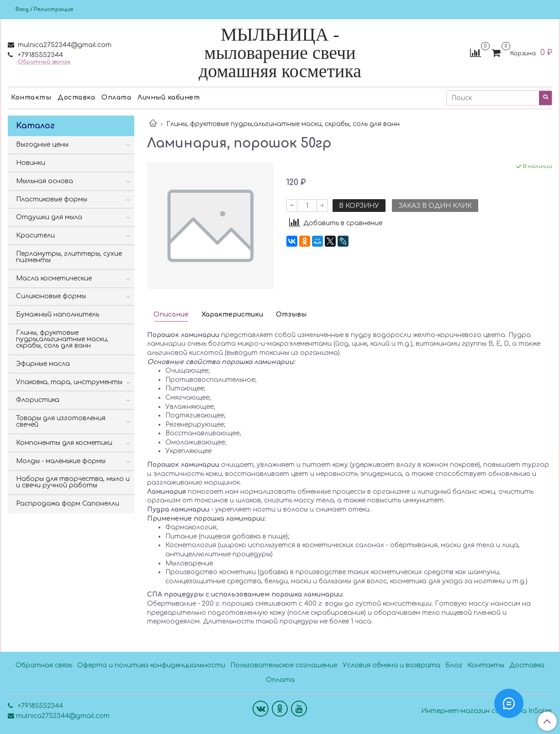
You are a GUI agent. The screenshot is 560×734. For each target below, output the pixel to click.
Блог (454, 665)
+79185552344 (40, 55)
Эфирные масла (43, 364)
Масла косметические (54, 278)
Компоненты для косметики (64, 443)
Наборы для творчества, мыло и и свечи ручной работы (73, 482)
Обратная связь (44, 665)
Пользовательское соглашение (284, 665)
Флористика (38, 400)
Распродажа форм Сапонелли (68, 504)
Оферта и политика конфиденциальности (151, 665)
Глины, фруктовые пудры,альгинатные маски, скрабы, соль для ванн (283, 124)
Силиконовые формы (51, 296)
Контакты (31, 98)
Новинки (31, 163)
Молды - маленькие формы (61, 461)
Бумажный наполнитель (58, 314)
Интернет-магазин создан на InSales (487, 711)
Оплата (116, 98)
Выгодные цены (42, 145)
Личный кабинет (169, 98)
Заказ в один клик (435, 206)
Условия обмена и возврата (391, 665)
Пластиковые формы (52, 199)
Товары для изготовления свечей (61, 421)
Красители (35, 235)
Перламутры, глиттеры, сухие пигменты (69, 257)
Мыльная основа (45, 181)
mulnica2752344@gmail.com (64, 45)
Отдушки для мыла (49, 217)
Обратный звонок (44, 62)
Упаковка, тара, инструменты (69, 382)
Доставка (76, 98)
